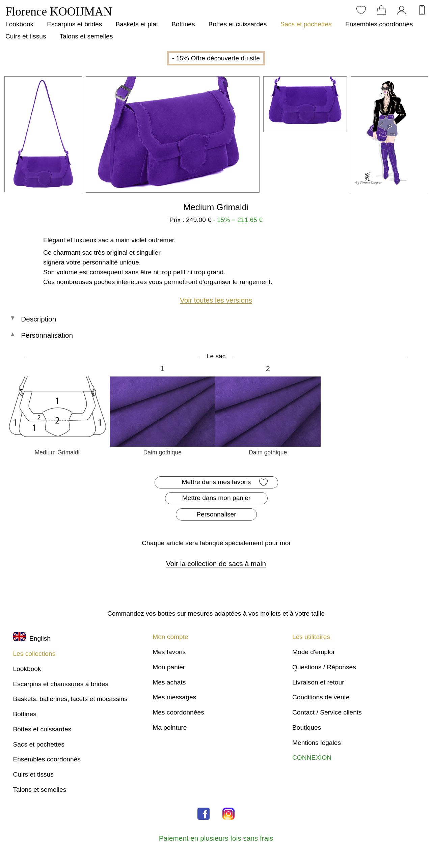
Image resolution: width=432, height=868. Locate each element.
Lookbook (19, 24)
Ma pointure (170, 727)
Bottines (183, 24)
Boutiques (307, 727)
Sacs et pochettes (306, 24)
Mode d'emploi (313, 652)
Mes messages (174, 697)
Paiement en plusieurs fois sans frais (216, 838)
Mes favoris (169, 652)
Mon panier (169, 667)
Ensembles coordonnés (379, 24)
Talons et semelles (86, 36)
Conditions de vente (321, 697)
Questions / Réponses (324, 667)
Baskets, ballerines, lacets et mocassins (70, 699)
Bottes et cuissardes (238, 24)
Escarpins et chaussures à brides (61, 684)
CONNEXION (312, 758)
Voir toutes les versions (216, 300)
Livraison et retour (318, 682)
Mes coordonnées (178, 712)
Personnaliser (216, 514)
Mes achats (169, 682)
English (32, 638)
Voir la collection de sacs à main (216, 564)
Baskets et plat (137, 24)
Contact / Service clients (327, 712)
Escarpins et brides (74, 24)
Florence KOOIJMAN (59, 12)
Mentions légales (317, 743)
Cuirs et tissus (26, 36)
